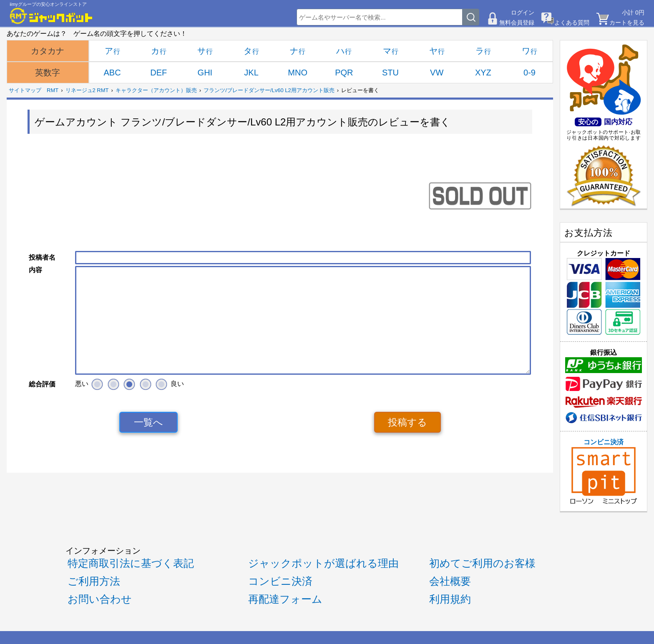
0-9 (529, 73)
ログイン (523, 13)
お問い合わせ (100, 599)
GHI (205, 73)
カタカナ (48, 51)
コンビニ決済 (604, 471)
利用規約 (450, 599)
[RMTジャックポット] (51, 16)
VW (437, 73)
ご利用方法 (94, 581)
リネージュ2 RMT (87, 90)
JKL (251, 73)
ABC (112, 73)
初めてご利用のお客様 (482, 563)
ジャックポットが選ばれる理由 (323, 563)
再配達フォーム (285, 599)
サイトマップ (25, 90)
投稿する (407, 422)
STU (390, 73)
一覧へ (148, 422)
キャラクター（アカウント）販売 (156, 90)
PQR (344, 73)
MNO (298, 73)
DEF (158, 73)
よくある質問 (572, 23)
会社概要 (450, 581)
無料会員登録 (517, 23)
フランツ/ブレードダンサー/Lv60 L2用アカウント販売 (269, 90)
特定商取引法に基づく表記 (131, 563)
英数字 (48, 73)
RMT (53, 90)
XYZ (483, 73)
